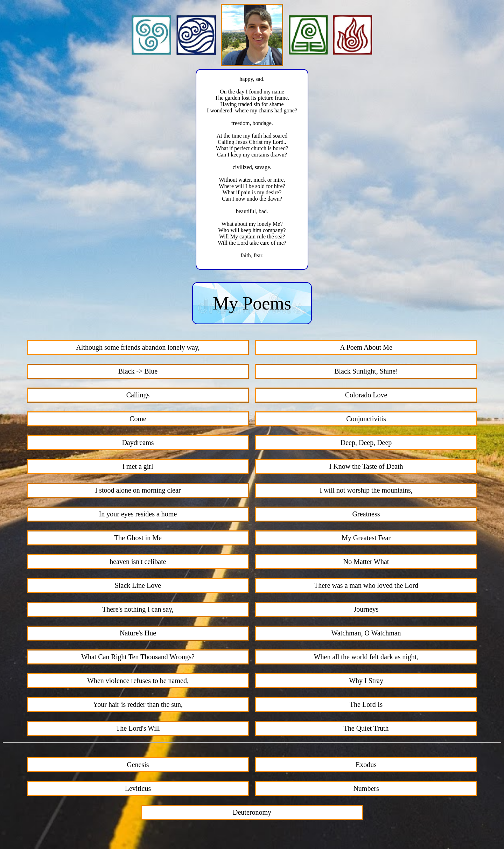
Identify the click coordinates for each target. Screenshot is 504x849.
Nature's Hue (138, 634)
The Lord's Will (138, 729)
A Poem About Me (366, 348)
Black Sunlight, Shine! (366, 372)
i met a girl (138, 467)
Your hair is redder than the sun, (138, 705)
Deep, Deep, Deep (366, 444)
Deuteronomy (252, 813)
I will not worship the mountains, (366, 491)
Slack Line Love (138, 586)
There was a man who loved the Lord (366, 586)
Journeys (366, 610)
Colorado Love (366, 396)
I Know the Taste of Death (366, 467)
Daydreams (138, 444)
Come (138, 420)
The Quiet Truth (366, 729)
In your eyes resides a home (138, 515)
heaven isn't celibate (138, 563)
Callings (138, 396)
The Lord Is (366, 705)
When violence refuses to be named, (138, 682)
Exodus (366, 766)
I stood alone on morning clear (138, 491)
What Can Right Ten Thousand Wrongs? (138, 658)
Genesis (138, 766)
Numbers (366, 789)
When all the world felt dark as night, (366, 658)
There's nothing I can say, (138, 610)
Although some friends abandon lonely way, (138, 348)
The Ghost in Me (138, 539)
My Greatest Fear (366, 539)
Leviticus (138, 789)
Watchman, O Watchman (366, 634)
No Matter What (366, 563)
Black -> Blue (138, 372)
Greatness (366, 515)
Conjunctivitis (366, 420)
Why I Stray (366, 682)
